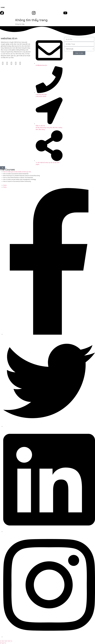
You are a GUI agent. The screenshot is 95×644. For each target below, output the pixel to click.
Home (3, 7)
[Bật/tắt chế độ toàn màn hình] (4, 641)
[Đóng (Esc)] (11, 641)
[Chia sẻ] (7, 641)
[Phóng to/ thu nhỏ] (1, 641)
